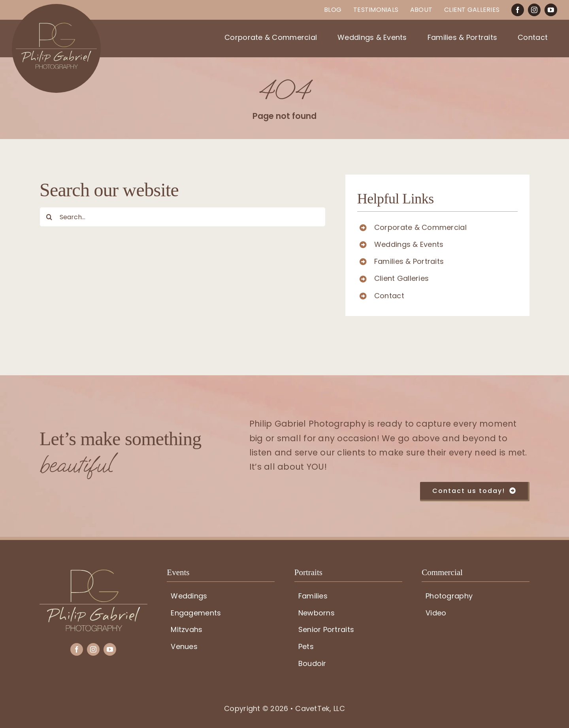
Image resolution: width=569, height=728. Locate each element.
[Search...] (183, 217)
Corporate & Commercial (420, 227)
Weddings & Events (409, 244)
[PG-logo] (93, 573)
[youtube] (551, 10)
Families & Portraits (409, 261)
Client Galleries (401, 278)
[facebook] (518, 10)
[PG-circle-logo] (56, 7)
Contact (389, 296)
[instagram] (534, 10)
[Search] (49, 217)
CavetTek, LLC (320, 708)
